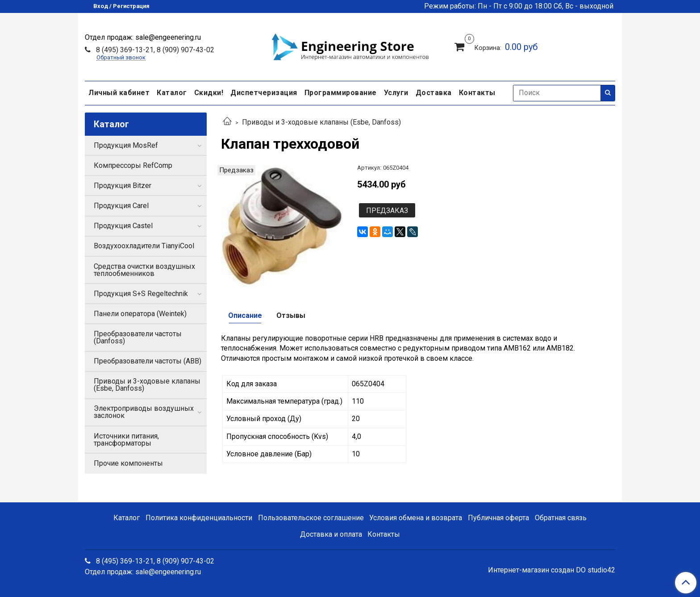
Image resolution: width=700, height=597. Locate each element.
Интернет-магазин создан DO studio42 (552, 570)
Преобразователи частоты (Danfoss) (138, 337)
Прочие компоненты (128, 463)
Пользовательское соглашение (311, 518)
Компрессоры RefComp (133, 165)
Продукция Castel (123, 226)
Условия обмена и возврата (416, 518)
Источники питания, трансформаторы (126, 440)
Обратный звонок (121, 58)
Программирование (341, 93)
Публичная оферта (498, 518)
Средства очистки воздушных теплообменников (144, 270)
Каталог (172, 93)
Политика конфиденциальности (199, 518)
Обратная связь (561, 518)
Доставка (434, 93)
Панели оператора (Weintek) (140, 314)
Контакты (477, 93)
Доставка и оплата (331, 534)
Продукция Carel (121, 206)
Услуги (396, 93)
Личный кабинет (119, 93)
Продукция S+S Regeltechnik (141, 294)
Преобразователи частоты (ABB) (148, 361)
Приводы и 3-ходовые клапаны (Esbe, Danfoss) (321, 122)
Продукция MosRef (126, 145)
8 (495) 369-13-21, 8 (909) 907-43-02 (154, 50)
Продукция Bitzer (123, 186)
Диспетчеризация (264, 93)
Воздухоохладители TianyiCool (144, 246)
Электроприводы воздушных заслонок (144, 412)
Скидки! (209, 93)
